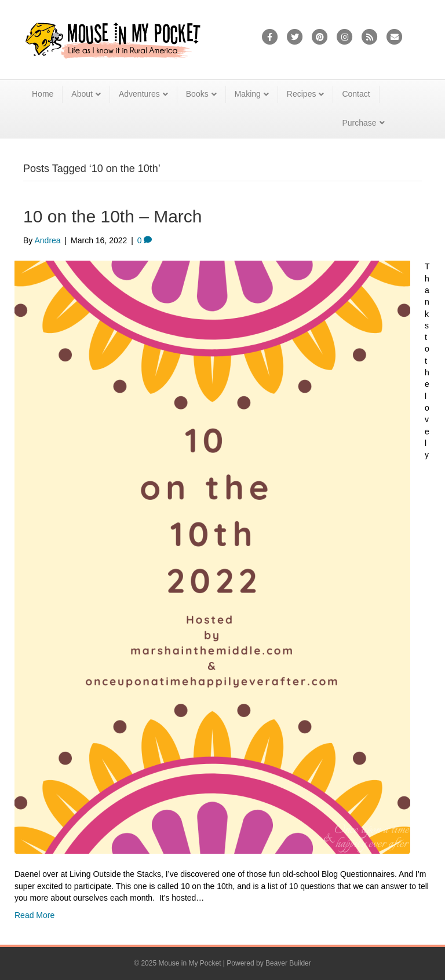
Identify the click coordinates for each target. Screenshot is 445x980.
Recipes (302, 94)
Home (43, 94)
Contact (356, 94)
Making (248, 94)
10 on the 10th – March (113, 216)
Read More (34, 915)
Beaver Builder (288, 963)
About (82, 94)
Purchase (359, 123)
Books (197, 94)
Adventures (139, 94)
